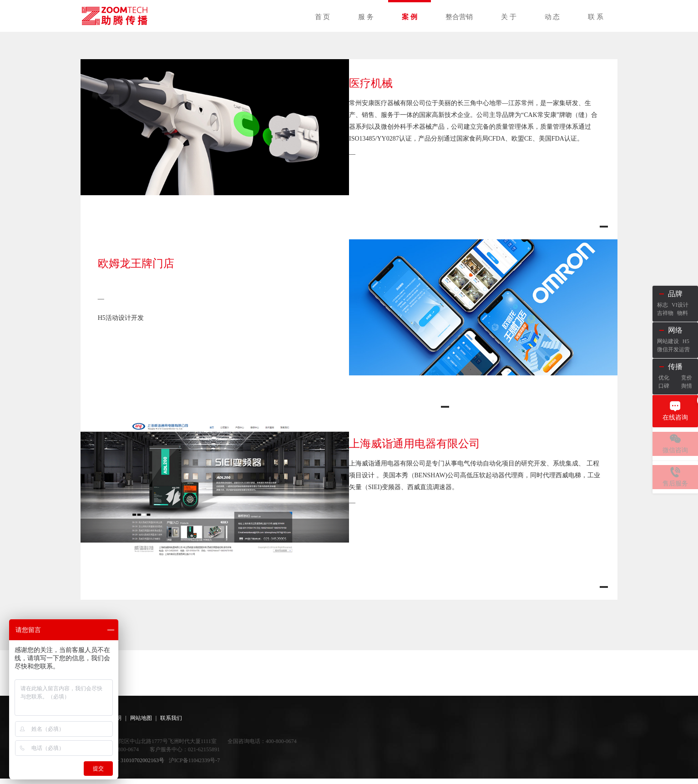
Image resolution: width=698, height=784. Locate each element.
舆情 (687, 386)
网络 (675, 330)
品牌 (675, 294)
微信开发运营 (673, 349)
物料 (683, 313)
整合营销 (459, 17)
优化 (664, 378)
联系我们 (171, 723)
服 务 (366, 17)
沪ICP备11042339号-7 (194, 766)
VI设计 (680, 305)
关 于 (509, 17)
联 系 (596, 17)
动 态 (552, 17)
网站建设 (668, 341)
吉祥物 (665, 313)
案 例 (410, 17)
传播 (675, 367)
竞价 (687, 378)
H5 (686, 341)
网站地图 (141, 723)
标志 (663, 305)
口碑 (664, 386)
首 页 (323, 17)
